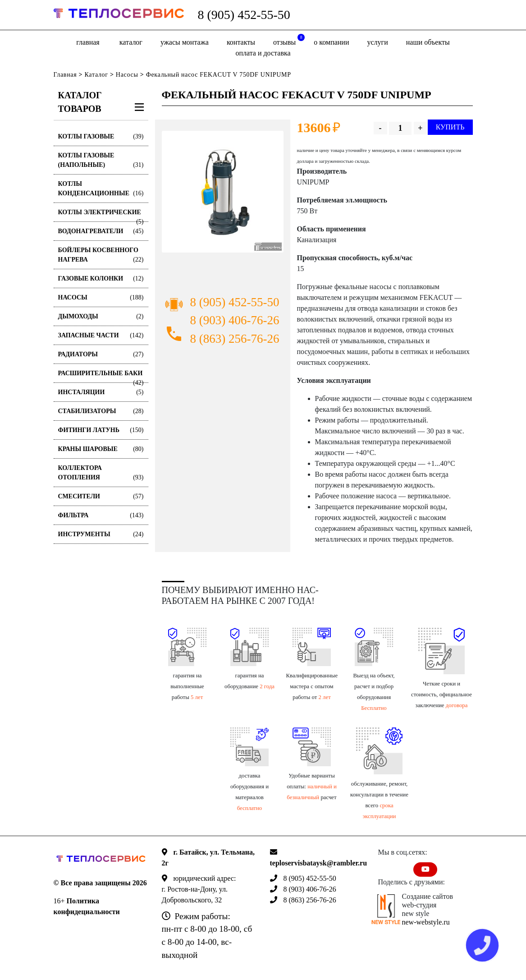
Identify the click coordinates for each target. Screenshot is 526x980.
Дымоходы (101, 316)
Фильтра (101, 515)
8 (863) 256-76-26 (235, 339)
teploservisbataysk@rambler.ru (319, 863)
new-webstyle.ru (426, 922)
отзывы (289, 40)
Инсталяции (101, 392)
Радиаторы (101, 354)
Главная (88, 42)
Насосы (127, 75)
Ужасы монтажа (185, 42)
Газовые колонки (101, 278)
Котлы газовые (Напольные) (101, 161)
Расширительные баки (101, 376)
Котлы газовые (101, 136)
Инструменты (101, 534)
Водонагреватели (101, 231)
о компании (331, 42)
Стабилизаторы (101, 411)
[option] (223, 192)
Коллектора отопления (101, 473)
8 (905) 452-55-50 (244, 15)
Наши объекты (428, 42)
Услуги (378, 42)
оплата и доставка (263, 53)
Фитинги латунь (101, 430)
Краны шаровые (101, 449)
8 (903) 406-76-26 (235, 320)
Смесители (101, 496)
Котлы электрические (101, 215)
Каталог (131, 42)
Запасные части (101, 335)
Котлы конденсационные (101, 189)
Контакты (241, 42)
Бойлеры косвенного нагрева (101, 255)
